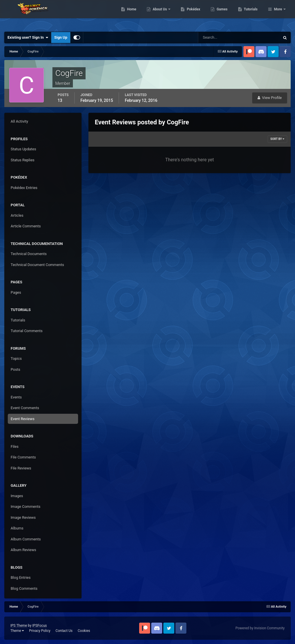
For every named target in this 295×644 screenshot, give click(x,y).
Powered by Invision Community (260, 628)
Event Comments (25, 408)
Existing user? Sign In (28, 38)
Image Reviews (23, 517)
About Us (190, 14)
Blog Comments (24, 588)
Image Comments (25, 507)
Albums (17, 528)
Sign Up (61, 37)
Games (252, 14)
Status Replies (23, 160)
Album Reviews (23, 550)
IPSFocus (39, 626)
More (278, 14)
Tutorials (18, 320)
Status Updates (23, 149)
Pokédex (223, 14)
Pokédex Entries (24, 188)
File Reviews (21, 468)
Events (16, 397)
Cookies (84, 631)
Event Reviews (23, 419)
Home (161, 14)
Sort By (277, 139)
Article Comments (26, 226)
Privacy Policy (40, 631)
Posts (15, 369)
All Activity (19, 121)
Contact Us (64, 631)
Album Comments (26, 539)
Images (17, 496)
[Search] (221, 38)
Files (15, 447)
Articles (17, 215)
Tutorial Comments (27, 331)
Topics (16, 358)
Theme (17, 631)
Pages (16, 292)
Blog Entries (21, 577)
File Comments (23, 457)
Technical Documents (29, 254)
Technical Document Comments (37, 265)
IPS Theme (19, 626)
